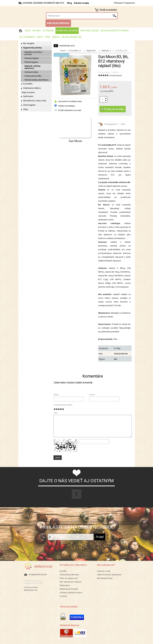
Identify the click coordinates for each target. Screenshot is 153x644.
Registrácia (130, 3)
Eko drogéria (29, 43)
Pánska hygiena (31, 62)
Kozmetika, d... (76, 51)
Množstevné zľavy (105, 578)
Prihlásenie (118, 3)
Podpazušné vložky (33, 76)
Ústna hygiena (29, 105)
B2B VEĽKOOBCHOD (58, 23)
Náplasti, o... (107, 51)
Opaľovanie (28, 96)
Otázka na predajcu (67, 106)
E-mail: (92, 395)
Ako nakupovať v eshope (70, 582)
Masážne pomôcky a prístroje (33, 53)
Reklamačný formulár (69, 589)
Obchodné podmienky (69, 575)
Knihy (40, 37)
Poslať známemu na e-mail (70, 110)
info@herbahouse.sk (38, 574)
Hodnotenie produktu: (63, 405)
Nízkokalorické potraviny (115, 31)
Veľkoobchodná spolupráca (109, 575)
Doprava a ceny (104, 571)
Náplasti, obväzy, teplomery (33, 67)
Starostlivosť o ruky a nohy (35, 101)
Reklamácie (65, 585)
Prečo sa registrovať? (69, 578)
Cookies (63, 596)
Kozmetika (28, 84)
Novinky (37, 31)
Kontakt (63, 571)
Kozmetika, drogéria (67, 31)
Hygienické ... (92, 51)
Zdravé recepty (81, 3)
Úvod (63, 51)
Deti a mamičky (27, 37)
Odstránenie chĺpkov (32, 88)
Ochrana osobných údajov (71, 593)
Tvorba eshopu (31, 587)
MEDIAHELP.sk (30, 590)
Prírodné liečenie (89, 31)
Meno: (56, 395)
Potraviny (48, 31)
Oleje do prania (28, 92)
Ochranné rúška (31, 72)
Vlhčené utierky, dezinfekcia (36, 80)
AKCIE (28, 31)
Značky (56, 37)
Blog (70, 3)
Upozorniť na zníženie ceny (70, 101)
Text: (56, 413)
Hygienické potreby (32, 48)
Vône (47, 37)
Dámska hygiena (32, 58)
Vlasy (25, 109)
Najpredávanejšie (72, 37)
